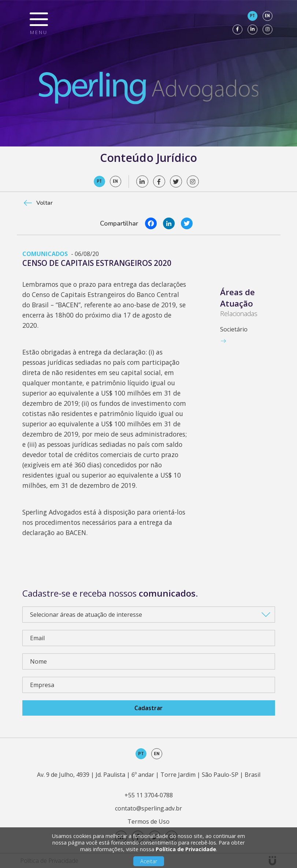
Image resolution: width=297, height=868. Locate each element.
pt (252, 16)
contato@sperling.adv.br (148, 808)
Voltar (44, 203)
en (267, 16)
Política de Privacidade (186, 849)
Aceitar (149, 861)
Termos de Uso (148, 821)
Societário (234, 329)
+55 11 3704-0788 (149, 795)
